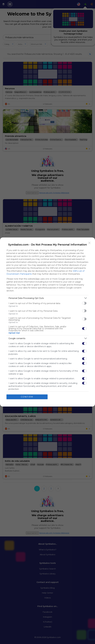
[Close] (89, 243)
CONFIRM (27, 397)
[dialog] (47, 322)
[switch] (84, 303)
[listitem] (47, 298)
